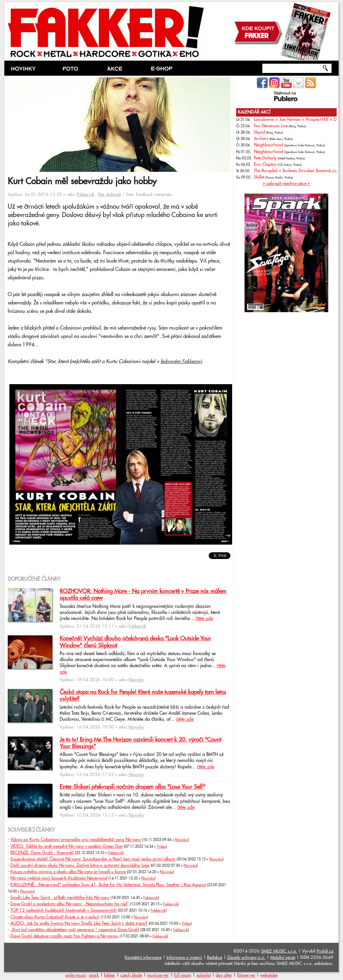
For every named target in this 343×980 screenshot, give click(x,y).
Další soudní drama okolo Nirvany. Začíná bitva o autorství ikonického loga (80, 865)
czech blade (131, 975)
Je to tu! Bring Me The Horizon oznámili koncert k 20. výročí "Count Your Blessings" (140, 743)
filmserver (246, 975)
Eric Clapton (265, 164)
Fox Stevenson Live (271, 126)
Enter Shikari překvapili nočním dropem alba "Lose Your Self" (132, 787)
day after (224, 975)
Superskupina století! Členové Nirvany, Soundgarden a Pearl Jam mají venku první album (93, 859)
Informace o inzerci (184, 958)
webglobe (269, 975)
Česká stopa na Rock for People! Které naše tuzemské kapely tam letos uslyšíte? (143, 696)
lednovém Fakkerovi (181, 362)
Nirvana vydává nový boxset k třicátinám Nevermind (59, 878)
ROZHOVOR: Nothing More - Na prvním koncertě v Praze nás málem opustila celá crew (143, 595)
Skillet (259, 177)
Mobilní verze (283, 958)
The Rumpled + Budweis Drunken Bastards (293, 171)
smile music (76, 975)
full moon (183, 975)
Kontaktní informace (143, 958)
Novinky (136, 680)
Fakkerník (85, 195)
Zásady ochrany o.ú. (246, 958)
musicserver (158, 975)
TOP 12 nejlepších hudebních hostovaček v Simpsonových (63, 910)
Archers (261, 139)
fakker (110, 975)
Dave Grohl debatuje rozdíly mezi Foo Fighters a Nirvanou (64, 936)
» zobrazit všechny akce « (286, 184)
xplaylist (203, 975)
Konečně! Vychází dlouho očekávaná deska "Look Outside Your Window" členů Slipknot (135, 642)
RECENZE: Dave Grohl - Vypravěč (42, 853)
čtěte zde (204, 619)
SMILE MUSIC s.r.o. (279, 951)
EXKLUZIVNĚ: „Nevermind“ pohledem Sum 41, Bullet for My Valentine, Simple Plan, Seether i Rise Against (108, 885)
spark (94, 975)
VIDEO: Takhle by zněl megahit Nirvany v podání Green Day (66, 846)
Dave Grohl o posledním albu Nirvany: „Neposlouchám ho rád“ (70, 904)
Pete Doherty (265, 158)
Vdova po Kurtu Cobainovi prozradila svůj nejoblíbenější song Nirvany (76, 840)
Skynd (259, 132)
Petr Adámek (110, 195)
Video (161, 847)
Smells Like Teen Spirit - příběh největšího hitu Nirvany (60, 898)
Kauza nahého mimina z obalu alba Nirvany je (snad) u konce (68, 872)
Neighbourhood (268, 145)
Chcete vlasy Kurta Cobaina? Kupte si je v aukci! (55, 917)
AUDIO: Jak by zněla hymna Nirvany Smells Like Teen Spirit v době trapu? (79, 923)
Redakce (215, 958)
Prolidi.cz (325, 951)
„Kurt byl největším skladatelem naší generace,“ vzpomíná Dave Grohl (75, 930)
